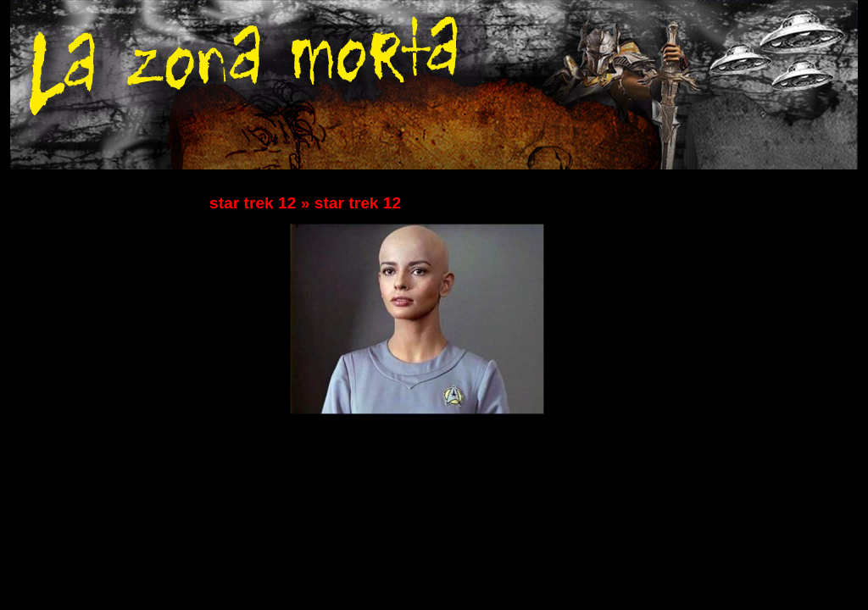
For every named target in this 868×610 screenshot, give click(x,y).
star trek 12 (253, 203)
